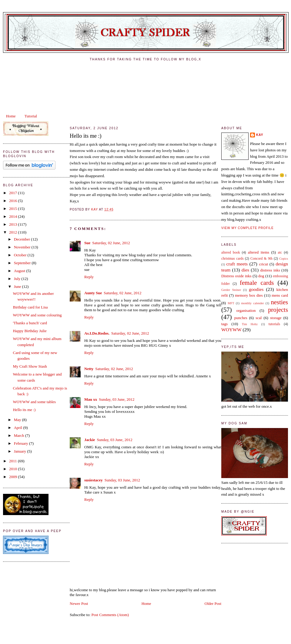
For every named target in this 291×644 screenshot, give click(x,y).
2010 (13, 469)
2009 (13, 477)
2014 (13, 216)
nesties (279, 302)
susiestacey (94, 480)
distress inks (270, 270)
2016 (13, 201)
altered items (259, 252)
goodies (256, 289)
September (23, 263)
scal (259, 318)
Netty (89, 369)
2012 (13, 232)
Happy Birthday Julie (30, 331)
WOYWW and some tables (34, 402)
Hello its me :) (24, 410)
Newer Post (79, 604)
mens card (280, 295)
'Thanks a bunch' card (30, 323)
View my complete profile (248, 228)
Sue (87, 243)
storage (276, 318)
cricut (263, 264)
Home (11, 116)
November (23, 247)
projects (278, 310)
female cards (257, 283)
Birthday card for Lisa (30, 307)
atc (280, 253)
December (23, 239)
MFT (231, 303)
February (22, 443)
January (21, 451)
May (18, 420)
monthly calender (252, 303)
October (21, 255)
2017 (13, 193)
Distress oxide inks (236, 276)
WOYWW (231, 330)
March (20, 435)
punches (241, 318)
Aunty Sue (93, 293)
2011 (13, 461)
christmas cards (232, 259)
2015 (13, 209)
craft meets (237, 264)
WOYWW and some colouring (37, 315)
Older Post (213, 604)
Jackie (90, 440)
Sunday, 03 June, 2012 (117, 399)
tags (224, 324)
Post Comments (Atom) (110, 615)
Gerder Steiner (231, 290)
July (18, 279)
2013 (13, 224)
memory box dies (249, 295)
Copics (284, 259)
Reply (89, 277)
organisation (246, 310)
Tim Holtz (250, 324)
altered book (231, 253)
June (18, 287)
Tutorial (31, 116)
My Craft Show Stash (30, 366)
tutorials (274, 324)
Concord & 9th (261, 259)
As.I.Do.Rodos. (97, 333)
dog (261, 276)
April (19, 428)
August (20, 271)
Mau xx (91, 399)
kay (260, 135)
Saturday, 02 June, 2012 (111, 243)
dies (245, 270)
